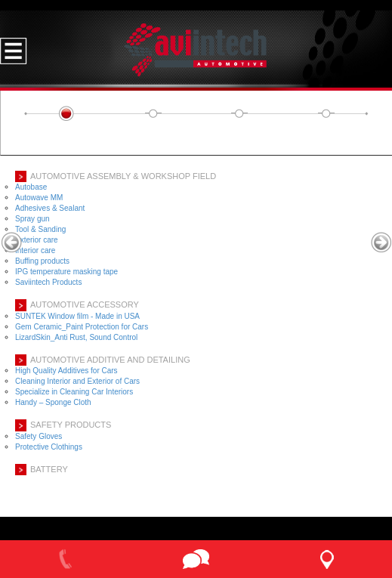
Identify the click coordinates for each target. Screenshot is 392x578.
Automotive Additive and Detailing (110, 360)
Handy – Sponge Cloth (53, 402)
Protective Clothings (49, 447)
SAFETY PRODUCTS (71, 425)
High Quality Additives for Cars (66, 371)
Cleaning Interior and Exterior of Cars (77, 381)
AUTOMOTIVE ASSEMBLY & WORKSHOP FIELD (123, 176)
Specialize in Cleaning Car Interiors (74, 392)
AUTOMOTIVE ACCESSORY (85, 304)
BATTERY (49, 469)
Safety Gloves (39, 436)
